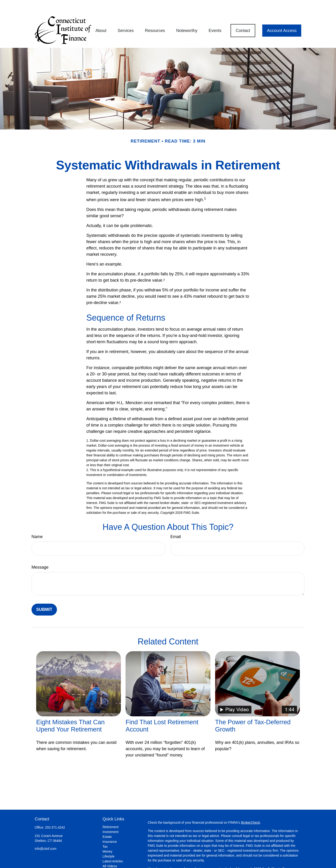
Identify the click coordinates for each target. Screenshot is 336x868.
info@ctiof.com (46, 835)
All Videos (110, 853)
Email (176, 523)
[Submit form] (44, 596)
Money (107, 838)
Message (40, 554)
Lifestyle (108, 843)
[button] (101, 17)
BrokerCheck (250, 809)
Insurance (110, 828)
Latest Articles (113, 848)
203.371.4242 (55, 814)
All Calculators (113, 858)
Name (37, 523)
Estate (107, 823)
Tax (105, 833)
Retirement (110, 814)
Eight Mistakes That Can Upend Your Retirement (70, 712)
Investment (110, 819)
